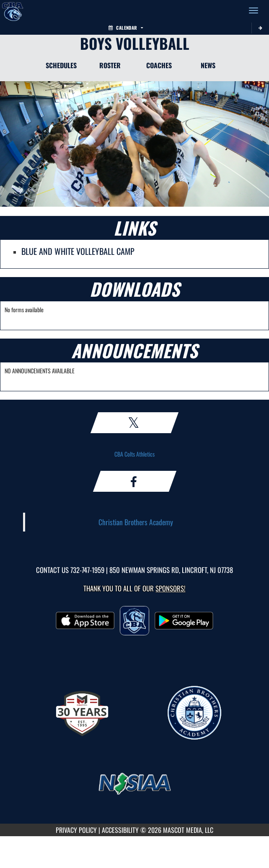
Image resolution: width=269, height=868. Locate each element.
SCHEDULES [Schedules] (61, 65)
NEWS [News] (208, 65)
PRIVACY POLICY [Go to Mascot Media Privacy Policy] (76, 830)
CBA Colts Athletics (134, 454)
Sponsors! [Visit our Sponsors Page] (170, 588)
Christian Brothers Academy (136, 522)
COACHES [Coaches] (159, 65)
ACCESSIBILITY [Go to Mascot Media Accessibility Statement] (120, 830)
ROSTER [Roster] (110, 65)
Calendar (126, 28)
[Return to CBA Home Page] (13, 10)
